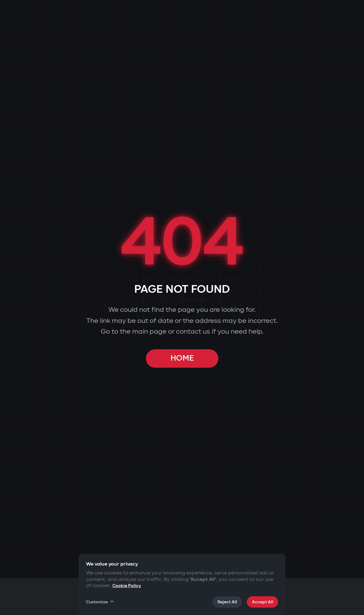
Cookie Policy (127, 586)
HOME (182, 358)
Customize (100, 602)
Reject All (227, 602)
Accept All (263, 602)
